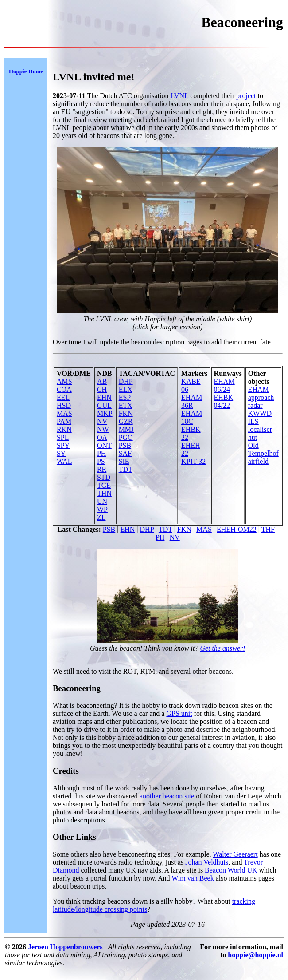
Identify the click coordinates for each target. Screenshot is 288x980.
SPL (63, 437)
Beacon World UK (231, 870)
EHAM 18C (192, 417)
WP (102, 509)
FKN (126, 413)
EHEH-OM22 (237, 529)
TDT (126, 469)
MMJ (126, 429)
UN (102, 501)
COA (64, 389)
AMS (64, 381)
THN (104, 493)
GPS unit (179, 713)
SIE (124, 461)
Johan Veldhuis (207, 862)
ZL (101, 517)
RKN (64, 429)
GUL (104, 405)
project (246, 96)
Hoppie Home (26, 71)
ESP (125, 397)
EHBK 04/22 (224, 401)
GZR (126, 421)
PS (101, 461)
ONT (104, 445)
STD (104, 477)
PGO (126, 437)
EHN (104, 397)
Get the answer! (222, 648)
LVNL (180, 96)
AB (102, 381)
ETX (126, 405)
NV (102, 421)
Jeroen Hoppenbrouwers (65, 947)
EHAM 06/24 (224, 385)
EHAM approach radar (261, 397)
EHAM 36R (192, 401)
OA (102, 437)
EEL (63, 397)
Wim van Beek (193, 878)
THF (268, 529)
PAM (64, 421)
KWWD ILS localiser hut (260, 425)
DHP (126, 381)
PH (101, 453)
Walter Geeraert (235, 854)
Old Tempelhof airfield (263, 453)
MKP (105, 413)
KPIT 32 (193, 461)
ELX (126, 389)
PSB (125, 445)
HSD (64, 405)
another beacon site (167, 796)
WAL (64, 461)
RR (102, 469)
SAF (125, 453)
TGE (104, 485)
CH (102, 389)
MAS (64, 413)
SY (61, 453)
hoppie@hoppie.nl (255, 955)
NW (103, 429)
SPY (63, 445)
